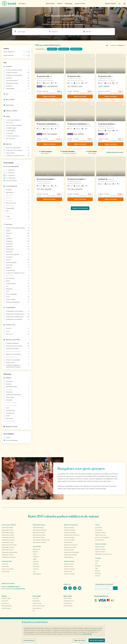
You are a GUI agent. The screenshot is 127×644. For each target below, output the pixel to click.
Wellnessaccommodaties (70, 547)
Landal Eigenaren (68, 603)
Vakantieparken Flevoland (8, 533)
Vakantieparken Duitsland (39, 533)
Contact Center (21, 589)
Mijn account (5, 601)
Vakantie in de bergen (69, 574)
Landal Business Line (69, 601)
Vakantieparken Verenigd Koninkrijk (41, 540)
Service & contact (80, 3)
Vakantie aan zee (68, 571)
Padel (96, 568)
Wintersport (98, 573)
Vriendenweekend (100, 540)
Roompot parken (6, 571)
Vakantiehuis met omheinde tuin (72, 535)
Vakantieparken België (38, 528)
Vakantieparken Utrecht (7, 550)
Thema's (97, 525)
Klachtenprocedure (6, 608)
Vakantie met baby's (100, 547)
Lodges (35, 559)
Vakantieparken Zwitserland (39, 542)
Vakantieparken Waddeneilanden (10, 552)
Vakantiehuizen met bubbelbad (71, 552)
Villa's (34, 571)
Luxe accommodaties (69, 540)
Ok (115, 588)
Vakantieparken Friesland (8, 535)
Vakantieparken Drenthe (7, 530)
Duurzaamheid (36, 601)
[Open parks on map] (108, 45)
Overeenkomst (5, 603)
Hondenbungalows (69, 557)
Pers (34, 611)
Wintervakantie (99, 530)
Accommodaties (37, 546)
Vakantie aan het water (69, 569)
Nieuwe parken (5, 566)
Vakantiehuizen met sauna (70, 555)
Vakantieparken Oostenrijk (39, 535)
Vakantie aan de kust (69, 564)
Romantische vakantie (100, 533)
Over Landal (35, 598)
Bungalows (36, 552)
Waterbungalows (37, 574)
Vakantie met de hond (100, 535)
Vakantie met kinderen (101, 544)
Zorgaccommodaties (69, 550)
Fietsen (97, 561)
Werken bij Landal (37, 603)
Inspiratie (60, 3)
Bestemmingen (50, 3)
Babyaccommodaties (69, 528)
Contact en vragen (6, 598)
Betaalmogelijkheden (7, 606)
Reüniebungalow (68, 542)
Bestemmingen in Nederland (9, 525)
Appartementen (37, 549)
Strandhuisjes (36, 566)
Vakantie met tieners (100, 552)
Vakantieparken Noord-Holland (9, 545)
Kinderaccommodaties (69, 537)
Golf (96, 563)
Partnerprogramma (37, 608)
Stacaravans (36, 564)
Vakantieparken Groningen (8, 540)
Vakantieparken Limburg (8, 542)
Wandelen (98, 571)
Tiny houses (36, 569)
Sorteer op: (114, 45)
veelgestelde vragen (13, 587)
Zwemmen (98, 576)
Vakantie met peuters (100, 549)
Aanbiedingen (69, 3)
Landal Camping (67, 598)
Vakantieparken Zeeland (7, 555)
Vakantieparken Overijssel (8, 547)
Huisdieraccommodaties (70, 533)
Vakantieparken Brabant (7, 528)
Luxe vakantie (98, 528)
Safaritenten (36, 562)
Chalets (35, 554)
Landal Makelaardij (68, 606)
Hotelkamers (36, 557)
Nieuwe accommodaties (8, 569)
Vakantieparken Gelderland (8, 537)
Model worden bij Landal (39, 606)
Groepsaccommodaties (70, 530)
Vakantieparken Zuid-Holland (9, 557)
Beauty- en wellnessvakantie (102, 537)
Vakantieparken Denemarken (40, 530)
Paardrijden (98, 566)
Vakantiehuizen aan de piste (71, 545)
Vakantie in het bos (69, 566)
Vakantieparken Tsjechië (39, 537)
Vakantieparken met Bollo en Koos (103, 554)
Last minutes (5, 564)
